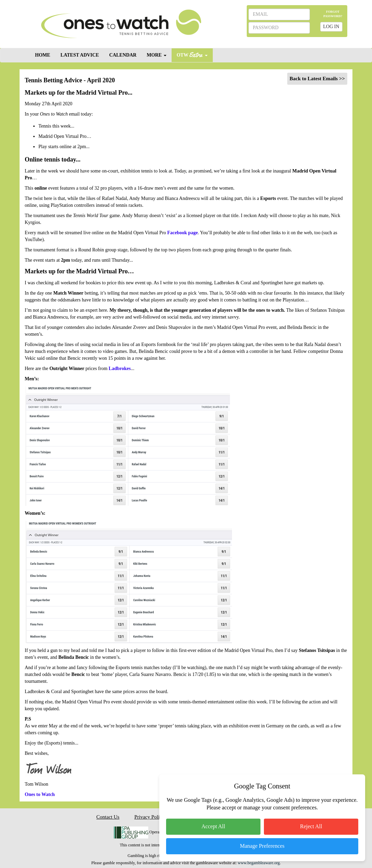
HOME (43, 55)
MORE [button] (157, 55)
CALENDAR (123, 55)
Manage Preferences (262, 846)
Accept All (213, 826)
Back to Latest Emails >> (317, 79)
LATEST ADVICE (80, 55)
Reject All (311, 826)
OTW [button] (192, 55)
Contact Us (108, 817)
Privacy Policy (149, 817)
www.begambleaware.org (259, 863)
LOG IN (331, 27)
